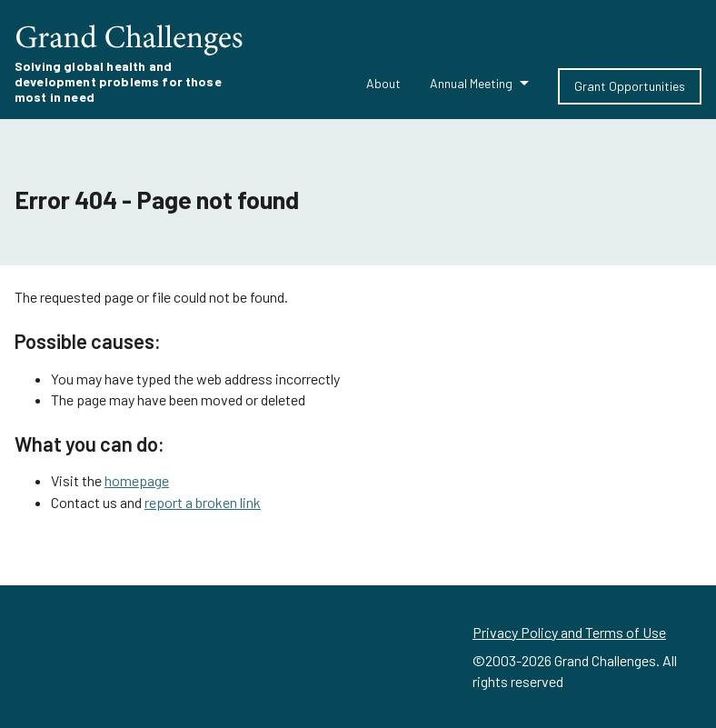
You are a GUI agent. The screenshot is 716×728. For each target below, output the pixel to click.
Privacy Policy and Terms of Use (569, 632)
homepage (137, 480)
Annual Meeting (471, 83)
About (383, 83)
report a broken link (203, 502)
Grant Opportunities (630, 86)
